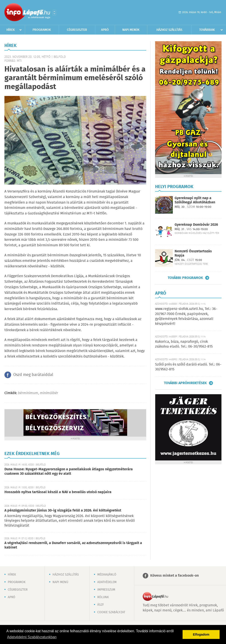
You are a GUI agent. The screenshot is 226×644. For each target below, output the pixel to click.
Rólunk (103, 597)
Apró (105, 30)
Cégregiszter (77, 30)
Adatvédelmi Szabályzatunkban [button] (32, 637)
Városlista (54, 13)
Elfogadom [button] (201, 634)
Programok (42, 30)
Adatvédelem (107, 582)
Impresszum (106, 590)
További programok (185, 278)
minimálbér (49, 393)
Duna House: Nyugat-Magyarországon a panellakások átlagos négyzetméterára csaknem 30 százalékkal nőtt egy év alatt (69, 472)
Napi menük (131, 30)
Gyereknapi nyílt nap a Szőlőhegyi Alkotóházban (195, 200)
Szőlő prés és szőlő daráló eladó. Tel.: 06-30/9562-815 (188, 367)
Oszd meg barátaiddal (33, 375)
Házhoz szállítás (169, 30)
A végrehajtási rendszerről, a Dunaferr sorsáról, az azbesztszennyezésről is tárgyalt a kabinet (73, 545)
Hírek (11, 30)
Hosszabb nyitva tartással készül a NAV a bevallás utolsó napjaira (58, 492)
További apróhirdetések (185, 383)
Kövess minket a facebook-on (174, 576)
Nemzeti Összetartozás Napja (193, 253)
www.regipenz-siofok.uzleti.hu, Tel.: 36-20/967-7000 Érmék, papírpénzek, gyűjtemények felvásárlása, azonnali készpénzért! (186, 316)
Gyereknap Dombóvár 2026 (196, 225)
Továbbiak (207, 30)
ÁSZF (101, 605)
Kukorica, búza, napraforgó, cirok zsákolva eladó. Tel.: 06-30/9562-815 (184, 344)
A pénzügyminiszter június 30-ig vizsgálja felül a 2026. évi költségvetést (63, 511)
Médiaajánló (107, 575)
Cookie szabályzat (111, 612)
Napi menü (60, 582)
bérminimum (28, 393)
